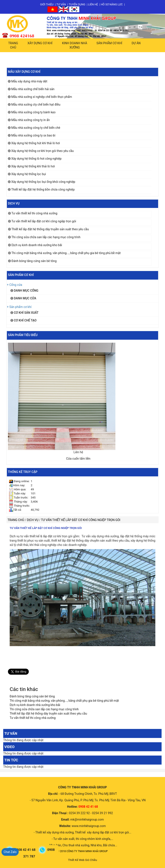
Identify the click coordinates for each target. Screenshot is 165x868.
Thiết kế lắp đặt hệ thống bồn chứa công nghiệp (43, 189)
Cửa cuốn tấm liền (78, 459)
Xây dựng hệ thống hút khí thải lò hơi (35, 143)
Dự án (136, 43)
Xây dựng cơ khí (40, 43)
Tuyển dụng (77, 4)
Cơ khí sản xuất (24, 313)
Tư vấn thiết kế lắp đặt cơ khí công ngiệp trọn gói (44, 221)
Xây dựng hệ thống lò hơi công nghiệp (36, 159)
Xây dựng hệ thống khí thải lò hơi (33, 166)
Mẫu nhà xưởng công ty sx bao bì (33, 135)
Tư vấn (61, 4)
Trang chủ (13, 45)
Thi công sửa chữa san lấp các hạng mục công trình (46, 237)
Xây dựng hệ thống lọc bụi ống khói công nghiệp (43, 182)
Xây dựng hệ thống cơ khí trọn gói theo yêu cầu (42, 151)
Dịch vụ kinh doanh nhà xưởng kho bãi (37, 245)
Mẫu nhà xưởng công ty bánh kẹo (33, 112)
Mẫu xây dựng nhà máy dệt (29, 81)
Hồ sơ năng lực (112, 4)
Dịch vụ (33, 520)
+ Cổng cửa (15, 285)
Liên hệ (93, 4)
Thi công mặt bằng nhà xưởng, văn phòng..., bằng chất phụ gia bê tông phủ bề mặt (66, 253)
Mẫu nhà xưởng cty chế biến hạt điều (36, 105)
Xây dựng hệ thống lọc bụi (28, 174)
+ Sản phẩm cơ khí (19, 307)
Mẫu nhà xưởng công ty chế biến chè (36, 128)
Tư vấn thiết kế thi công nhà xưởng (34, 213)
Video (9, 747)
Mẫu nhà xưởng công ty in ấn (30, 120)
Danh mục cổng (24, 291)
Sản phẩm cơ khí (109, 43)
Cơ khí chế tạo (24, 320)
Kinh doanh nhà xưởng (75, 45)
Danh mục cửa (23, 298)
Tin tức (11, 760)
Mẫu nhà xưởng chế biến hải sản (33, 89)
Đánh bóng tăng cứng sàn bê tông (34, 261)
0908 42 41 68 (25, 850)
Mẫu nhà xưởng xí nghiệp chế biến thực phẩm (42, 97)
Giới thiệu (47, 4)
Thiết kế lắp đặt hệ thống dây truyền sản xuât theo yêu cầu (50, 229)
